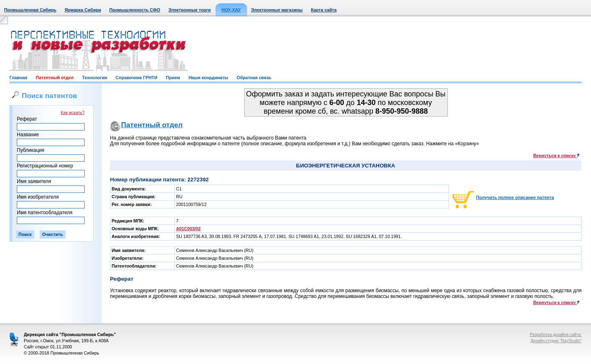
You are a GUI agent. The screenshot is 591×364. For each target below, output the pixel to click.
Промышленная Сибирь (30, 10)
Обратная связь (254, 78)
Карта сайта (324, 10)
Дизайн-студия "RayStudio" (556, 341)
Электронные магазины (277, 10)
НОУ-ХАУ (231, 10)
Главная (18, 78)
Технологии (95, 78)
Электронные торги (189, 10)
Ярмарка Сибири (83, 10)
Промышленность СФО (135, 10)
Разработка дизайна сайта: (556, 335)
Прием (173, 78)
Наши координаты (208, 78)
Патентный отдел (55, 78)
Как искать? (73, 112)
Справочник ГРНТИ (137, 78)
